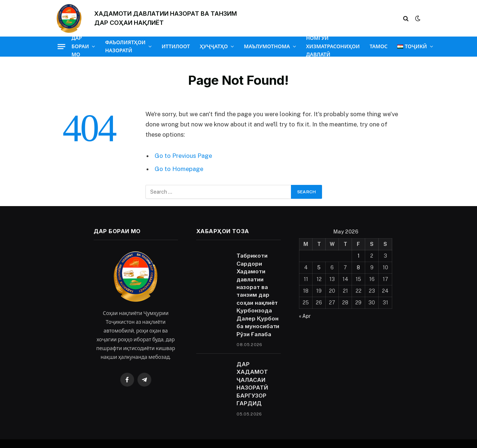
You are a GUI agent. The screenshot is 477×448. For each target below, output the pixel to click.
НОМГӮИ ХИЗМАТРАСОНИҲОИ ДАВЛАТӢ (333, 46)
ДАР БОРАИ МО (80, 46)
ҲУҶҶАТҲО (214, 46)
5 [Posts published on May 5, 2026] (319, 267)
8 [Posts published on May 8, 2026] (358, 267)
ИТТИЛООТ (176, 46)
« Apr (305, 316)
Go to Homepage (179, 169)
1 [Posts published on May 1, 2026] (359, 256)
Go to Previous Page (183, 156)
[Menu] (61, 46)
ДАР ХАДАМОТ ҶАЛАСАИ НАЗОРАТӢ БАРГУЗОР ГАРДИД (252, 384)
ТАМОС (378, 46)
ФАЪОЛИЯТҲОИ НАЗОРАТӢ (125, 46)
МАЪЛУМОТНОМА (267, 46)
